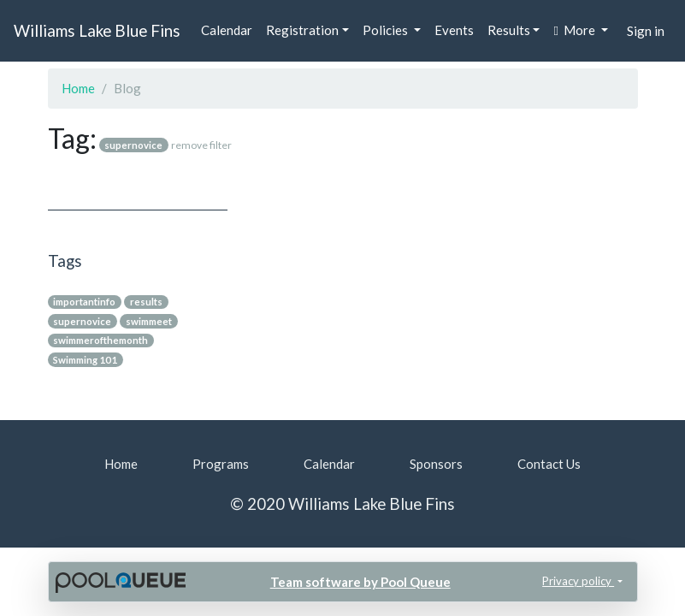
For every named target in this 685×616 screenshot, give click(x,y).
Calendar (227, 30)
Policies (387, 30)
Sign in (646, 31)
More (575, 30)
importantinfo (84, 302)
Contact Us (549, 464)
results (146, 302)
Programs (221, 464)
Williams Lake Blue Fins (97, 30)
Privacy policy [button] (578, 581)
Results (509, 30)
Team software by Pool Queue (360, 582)
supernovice (82, 321)
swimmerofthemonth (100, 340)
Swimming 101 (85, 360)
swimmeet (149, 321)
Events (454, 30)
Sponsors (436, 464)
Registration (302, 30)
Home (78, 88)
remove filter (201, 145)
